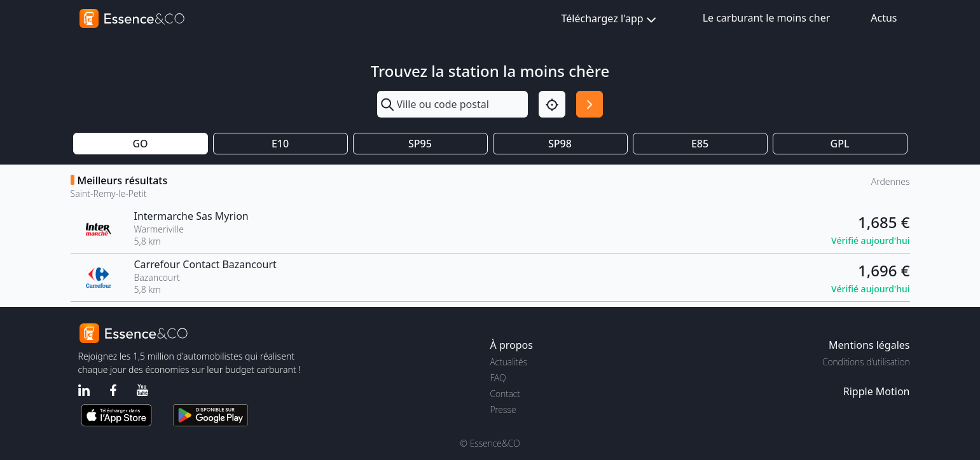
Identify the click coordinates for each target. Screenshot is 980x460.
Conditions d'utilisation (866, 362)
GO (140, 144)
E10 (280, 144)
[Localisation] (552, 104)
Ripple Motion (877, 391)
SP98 (560, 144)
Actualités (509, 362)
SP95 (420, 144)
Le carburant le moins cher (767, 18)
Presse (503, 409)
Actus (884, 18)
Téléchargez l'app (610, 19)
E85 (700, 144)
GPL (840, 144)
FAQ (498, 378)
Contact (505, 394)
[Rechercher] (590, 104)
